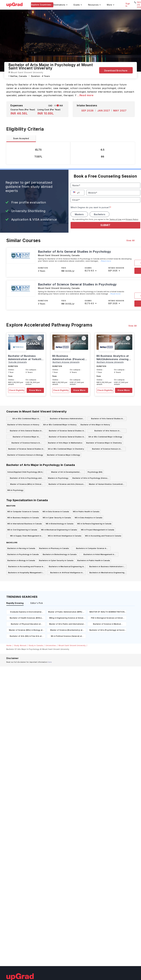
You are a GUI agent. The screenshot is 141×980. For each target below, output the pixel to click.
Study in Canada (36, 645)
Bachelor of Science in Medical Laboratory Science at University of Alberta (107, 625)
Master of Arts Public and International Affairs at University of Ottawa (66, 625)
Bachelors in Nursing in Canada (21, 548)
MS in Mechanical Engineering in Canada (59, 530)
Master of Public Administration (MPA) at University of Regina (66, 612)
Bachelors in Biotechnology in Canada (60, 554)
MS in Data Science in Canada (56, 512)
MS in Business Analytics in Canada (23, 518)
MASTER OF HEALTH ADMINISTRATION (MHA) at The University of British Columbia (107, 612)
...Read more (85, 95)
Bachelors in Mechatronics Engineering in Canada (107, 573)
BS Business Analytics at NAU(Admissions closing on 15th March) (113, 359)
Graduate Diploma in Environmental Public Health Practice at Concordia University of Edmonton (26, 612)
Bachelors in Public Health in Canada (94, 560)
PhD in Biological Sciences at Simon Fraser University (107, 618)
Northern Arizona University (66, 362)
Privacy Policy (132, 219)
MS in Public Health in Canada (86, 512)
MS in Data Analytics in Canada (89, 518)
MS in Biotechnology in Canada (60, 524)
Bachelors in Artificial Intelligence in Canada (66, 573)
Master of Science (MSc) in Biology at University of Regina (26, 631)
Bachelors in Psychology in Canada (23, 554)
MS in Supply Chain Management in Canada (26, 536)
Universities (51, 645)
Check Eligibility (17, 390)
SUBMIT (105, 225)
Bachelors (100, 214)
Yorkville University (18, 362)
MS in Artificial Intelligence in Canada (65, 536)
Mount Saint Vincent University (72, 645)
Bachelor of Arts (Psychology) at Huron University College (107, 631)
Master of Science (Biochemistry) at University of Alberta (66, 631)
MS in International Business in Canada (25, 524)
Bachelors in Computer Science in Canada (91, 549)
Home (9, 645)
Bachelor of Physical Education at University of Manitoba (26, 625)
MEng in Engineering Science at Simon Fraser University (66, 618)
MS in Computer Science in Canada (23, 512)
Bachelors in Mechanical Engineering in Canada (66, 567)
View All (131, 240)
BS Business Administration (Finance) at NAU (68, 359)
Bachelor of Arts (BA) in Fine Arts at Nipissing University (26, 637)
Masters (79, 214)
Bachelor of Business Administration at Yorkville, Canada (26, 359)
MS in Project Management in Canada (98, 530)
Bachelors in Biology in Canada (21, 560)
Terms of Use (115, 219)
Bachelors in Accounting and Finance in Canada (26, 567)
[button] (75, 192)
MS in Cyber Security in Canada (57, 518)
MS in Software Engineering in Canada (94, 524)
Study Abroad (20, 645)
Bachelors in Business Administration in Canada (107, 567)
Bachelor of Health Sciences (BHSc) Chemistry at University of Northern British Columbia (26, 618)
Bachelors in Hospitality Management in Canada (26, 573)
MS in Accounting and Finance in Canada (103, 536)
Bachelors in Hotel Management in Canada (99, 555)
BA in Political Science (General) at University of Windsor (66, 637)
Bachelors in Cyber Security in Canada (56, 560)
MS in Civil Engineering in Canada (22, 530)
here (50, 662)
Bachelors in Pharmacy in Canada (54, 548)
